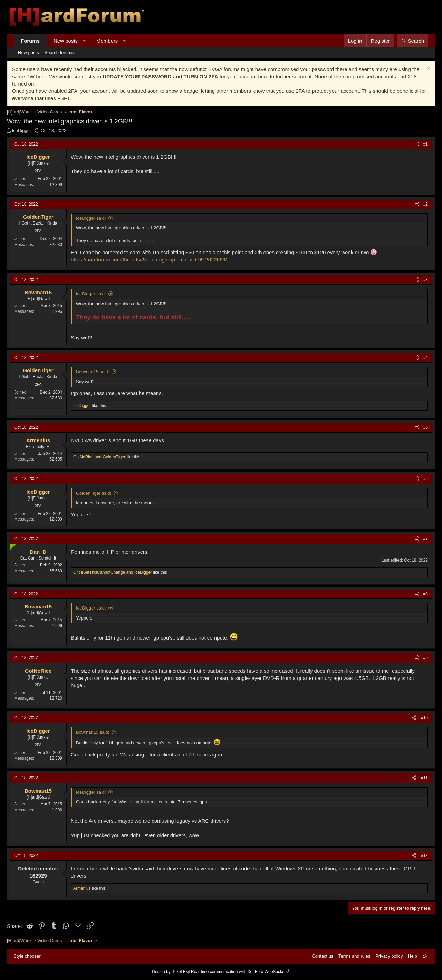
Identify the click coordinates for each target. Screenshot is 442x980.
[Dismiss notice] (428, 69)
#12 (424, 855)
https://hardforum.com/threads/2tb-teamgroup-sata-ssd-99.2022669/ (149, 260)
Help (412, 956)
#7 (426, 539)
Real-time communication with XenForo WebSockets (241, 972)
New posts (66, 41)
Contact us (323, 956)
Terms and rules (354, 956)
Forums (30, 41)
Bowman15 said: (93, 372)
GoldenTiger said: (94, 493)
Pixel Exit (181, 972)
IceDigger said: (91, 218)
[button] (84, 41)
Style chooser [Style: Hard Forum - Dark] (27, 956)
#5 (426, 427)
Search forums (59, 53)
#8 (426, 594)
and (99, 457)
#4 (426, 358)
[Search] (412, 41)
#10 (424, 718)
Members (107, 41)
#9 (426, 658)
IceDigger (22, 131)
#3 (426, 280)
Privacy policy (389, 956)
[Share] (417, 144)
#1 (426, 144)
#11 (424, 778)
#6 (426, 479)
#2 (426, 204)
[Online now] (12, 545)
